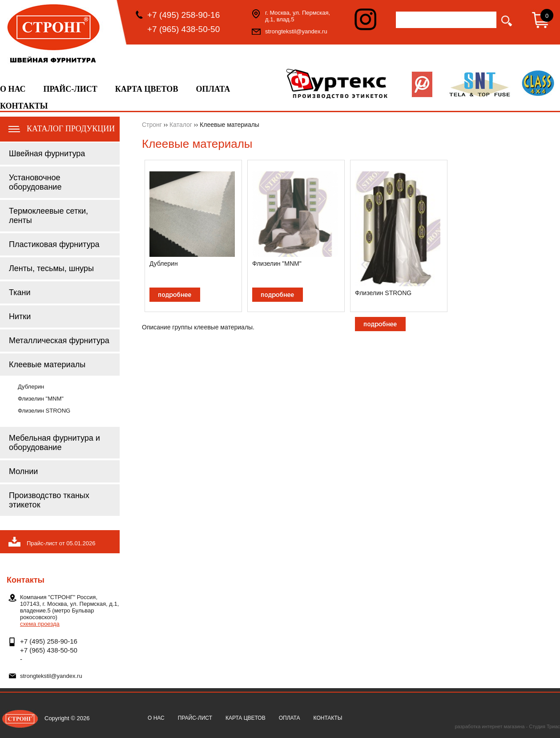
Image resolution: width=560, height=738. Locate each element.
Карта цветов (147, 89)
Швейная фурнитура (47, 154)
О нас (13, 89)
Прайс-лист (71, 89)
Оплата (213, 89)
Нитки (20, 316)
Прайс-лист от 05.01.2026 (61, 543)
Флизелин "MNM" (41, 399)
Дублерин (31, 387)
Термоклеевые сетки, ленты (48, 216)
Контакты (24, 106)
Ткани (20, 292)
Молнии (23, 471)
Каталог (181, 125)
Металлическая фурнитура (59, 341)
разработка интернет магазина (489, 726)
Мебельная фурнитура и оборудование (54, 443)
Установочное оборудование (35, 182)
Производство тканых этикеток (49, 500)
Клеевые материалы (47, 365)
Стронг (152, 125)
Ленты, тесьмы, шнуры (51, 268)
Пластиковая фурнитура (54, 244)
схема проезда (40, 624)
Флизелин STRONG (44, 411)
